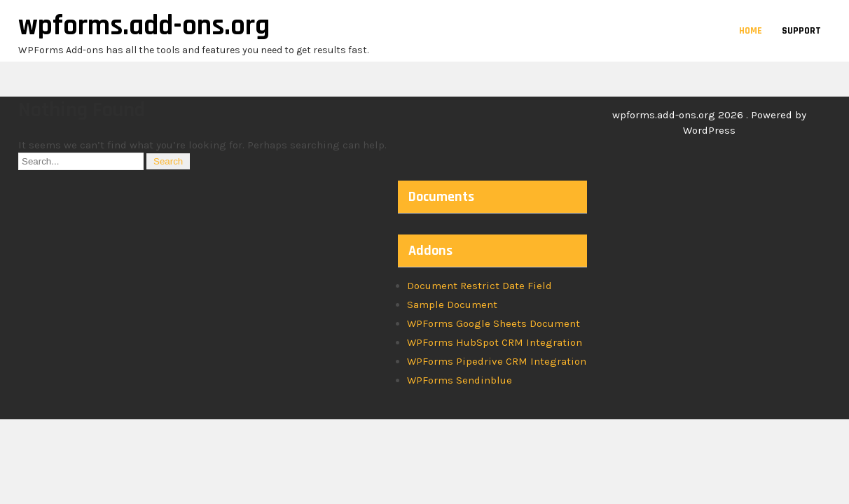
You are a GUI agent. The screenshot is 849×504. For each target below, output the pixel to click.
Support (801, 31)
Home (751, 31)
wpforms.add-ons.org (144, 26)
